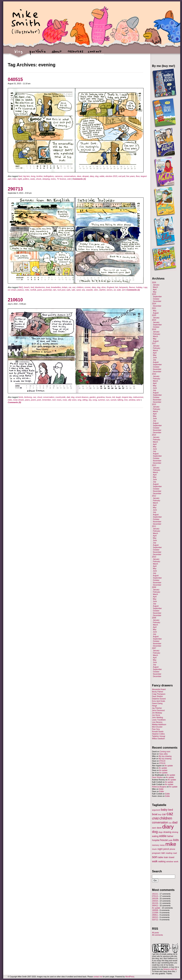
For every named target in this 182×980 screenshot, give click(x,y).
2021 (154, 308)
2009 (154, 587)
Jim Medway (157, 713)
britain (65, 287)
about (57, 53)
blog (19, 53)
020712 (155, 920)
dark (154, 828)
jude (170, 840)
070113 (155, 896)
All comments (157, 935)
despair (85, 176)
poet (39, 400)
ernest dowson (82, 397)
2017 (154, 343)
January (156, 285)
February (157, 334)
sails (68, 290)
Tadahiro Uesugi (159, 736)
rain (55, 290)
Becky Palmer (158, 692)
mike (14, 179)
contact (95, 53)
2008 (154, 618)
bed (20, 176)
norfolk (33, 290)
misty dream (18, 400)
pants (40, 290)
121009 (155, 913)
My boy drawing (165, 756)
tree (126, 400)
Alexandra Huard (159, 689)
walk (119, 290)
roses (59, 400)
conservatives (70, 176)
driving (175, 832)
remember (47, 400)
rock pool (61, 290)
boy (160, 814)
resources (76, 53)
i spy (145, 287)
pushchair (47, 290)
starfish (102, 290)
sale (73, 290)
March (155, 287)
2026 (154, 283)
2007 (154, 648)
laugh (118, 397)
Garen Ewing (157, 703)
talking (120, 400)
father (170, 836)
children (80, 287)
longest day (127, 397)
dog (97, 176)
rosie (65, 400)
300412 (155, 906)
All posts (155, 933)
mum (154, 849)
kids (176, 840)
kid (114, 397)
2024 (154, 304)
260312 (155, 917)
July (155, 360)
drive (104, 287)
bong (33, 176)
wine (138, 400)
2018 (154, 329)
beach (27, 287)
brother (39, 176)
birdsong (28, 397)
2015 (154, 404)
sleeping (46, 179)
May (155, 292)
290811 (155, 915)
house (109, 397)
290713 (15, 189)
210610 (15, 300)
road (175, 853)
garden (93, 397)
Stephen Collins (158, 734)
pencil (166, 849)
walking (162, 862)
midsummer (138, 397)
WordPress (130, 977)
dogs (160, 832)
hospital (156, 840)
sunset (113, 400)
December (157, 301)
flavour (132, 287)
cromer (88, 287)
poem (33, 400)
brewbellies (56, 287)
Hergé (154, 706)
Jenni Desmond (158, 710)
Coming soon (165, 752)
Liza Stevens (157, 722)
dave (79, 176)
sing (79, 400)
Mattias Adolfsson (159, 725)
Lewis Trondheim (159, 720)
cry (170, 823)
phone (172, 849)
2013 (154, 465)
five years (130, 176)
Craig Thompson (159, 694)
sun (108, 400)
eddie (102, 176)
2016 (154, 374)
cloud (40, 397)
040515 (15, 79)
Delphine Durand (159, 699)
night (20, 179)
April (155, 290)
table (161, 857)
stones (110, 290)
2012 (154, 496)
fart (117, 287)
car (70, 287)
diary (92, 176)
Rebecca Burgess (159, 787)
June (155, 358)
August (156, 313)
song (95, 400)
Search (157, 871)
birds (21, 397)
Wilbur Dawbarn (158, 739)
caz (74, 287)
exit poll (122, 176)
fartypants (123, 287)
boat (48, 287)
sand (78, 290)
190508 (155, 910)
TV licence (61, 179)
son (155, 857)
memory (156, 845)
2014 (154, 435)
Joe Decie (156, 715)
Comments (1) (79, 179)
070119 (162, 761)
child (155, 818)
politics (26, 179)
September (157, 297)
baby (164, 810)
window (132, 400)
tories (53, 179)
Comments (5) (14, 402)
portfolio (38, 53)
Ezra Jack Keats (159, 701)
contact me (98, 977)
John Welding (157, 718)
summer (102, 400)
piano (27, 400)
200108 (155, 899)
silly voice (72, 400)
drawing (167, 832)
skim (96, 290)
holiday (139, 287)
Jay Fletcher (157, 708)
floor (138, 176)
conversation (49, 397)
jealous (21, 290)
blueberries (40, 287)
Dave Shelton (157, 696)
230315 (155, 901)
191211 (155, 894)
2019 (154, 320)
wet (123, 290)
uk (115, 290)
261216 (155, 903)
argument (156, 810)
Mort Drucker (157, 727)
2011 (154, 526)
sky (90, 400)
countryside (60, 397)
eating (155, 836)
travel (172, 857)
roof (54, 400)
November (157, 369)
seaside (89, 290)
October (156, 299)
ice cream (12, 290)
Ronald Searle (158, 732)
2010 (154, 557)
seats (32, 179)
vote (69, 179)
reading (169, 853)
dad (68, 397)
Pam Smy (156, 729)
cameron (59, 176)
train (166, 857)
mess (162, 845)
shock (39, 179)
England (110, 287)
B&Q (21, 287)
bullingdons (49, 176)
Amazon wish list (170, 969)
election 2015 (111, 176)
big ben (27, 176)
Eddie (161, 789)
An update (169, 766)
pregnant (156, 853)
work (176, 861)
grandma (101, 397)
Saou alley (163, 754)
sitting (85, 400)
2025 (154, 294)
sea (83, 290)
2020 (154, 315)
